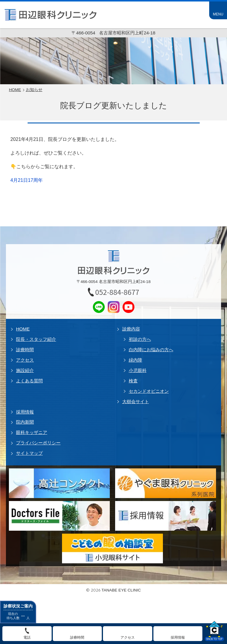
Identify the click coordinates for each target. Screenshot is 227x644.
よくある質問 (29, 381)
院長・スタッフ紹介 (36, 339)
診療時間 (25, 350)
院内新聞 (25, 422)
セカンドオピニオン (149, 391)
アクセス (25, 360)
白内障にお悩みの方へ (151, 350)
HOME (23, 329)
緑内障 (135, 360)
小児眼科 (138, 370)
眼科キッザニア (32, 432)
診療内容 (131, 329)
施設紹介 (25, 370)
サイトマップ (29, 453)
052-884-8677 (117, 292)
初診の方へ (140, 339)
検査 (133, 381)
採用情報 (25, 412)
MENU (218, 14)
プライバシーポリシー (38, 443)
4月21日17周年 (27, 180)
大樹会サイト (136, 401)
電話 (27, 637)
